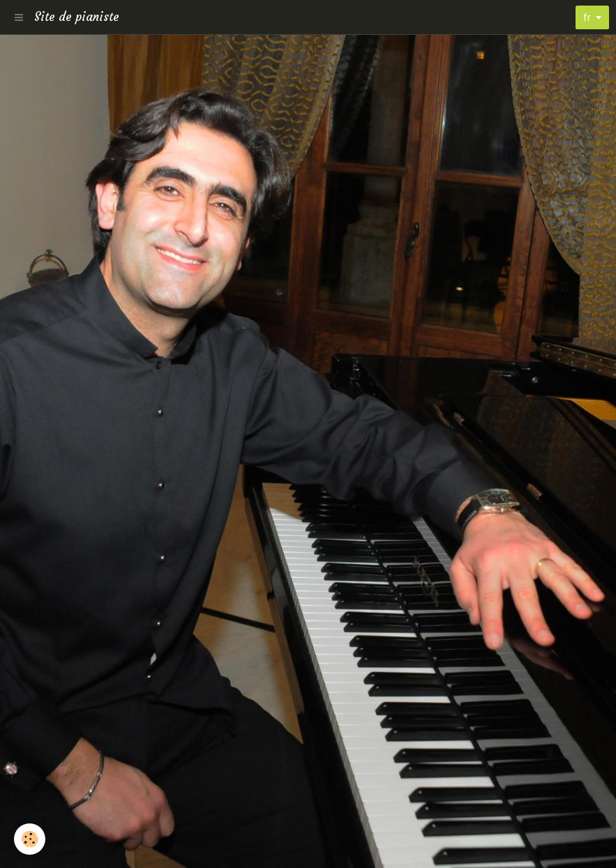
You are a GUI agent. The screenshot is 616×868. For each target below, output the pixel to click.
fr (587, 17)
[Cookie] (30, 839)
